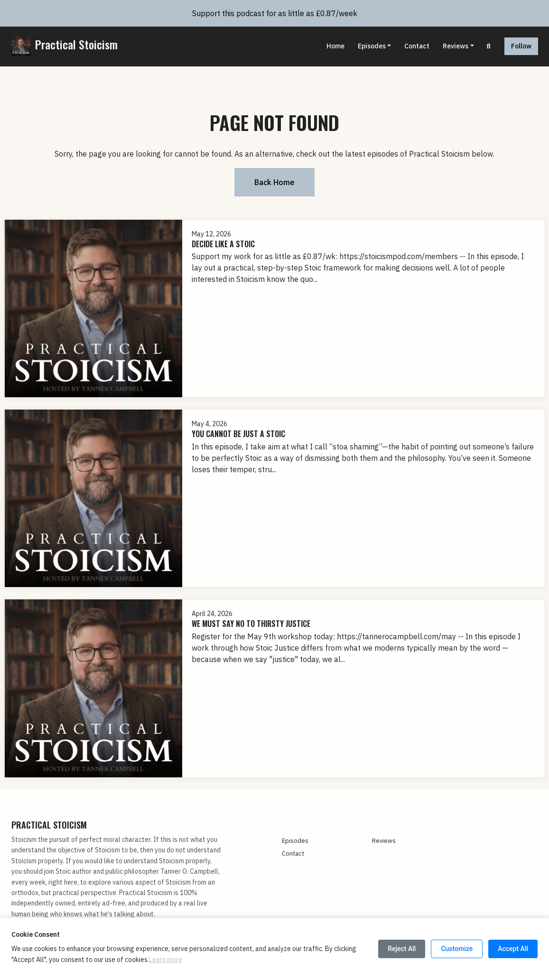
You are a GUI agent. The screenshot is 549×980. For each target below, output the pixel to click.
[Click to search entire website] (489, 46)
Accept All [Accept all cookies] (513, 949)
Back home (274, 182)
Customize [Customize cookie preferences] (457, 949)
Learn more (166, 960)
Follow (521, 46)
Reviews (456, 46)
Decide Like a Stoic (223, 244)
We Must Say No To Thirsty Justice (251, 624)
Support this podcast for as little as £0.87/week (275, 13)
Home (335, 46)
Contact (417, 46)
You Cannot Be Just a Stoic (238, 434)
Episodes (372, 46)
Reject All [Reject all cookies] (402, 949)
